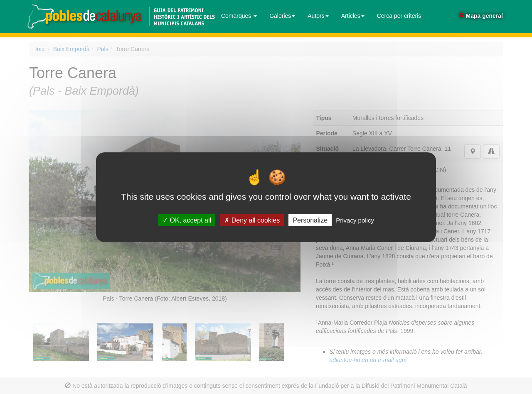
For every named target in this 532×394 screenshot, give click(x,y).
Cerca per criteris (399, 16)
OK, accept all (187, 220)
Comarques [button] (239, 16)
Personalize (310, 220)
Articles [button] (353, 16)
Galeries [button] (282, 16)
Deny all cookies (252, 220)
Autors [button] (318, 16)
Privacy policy (355, 220)
